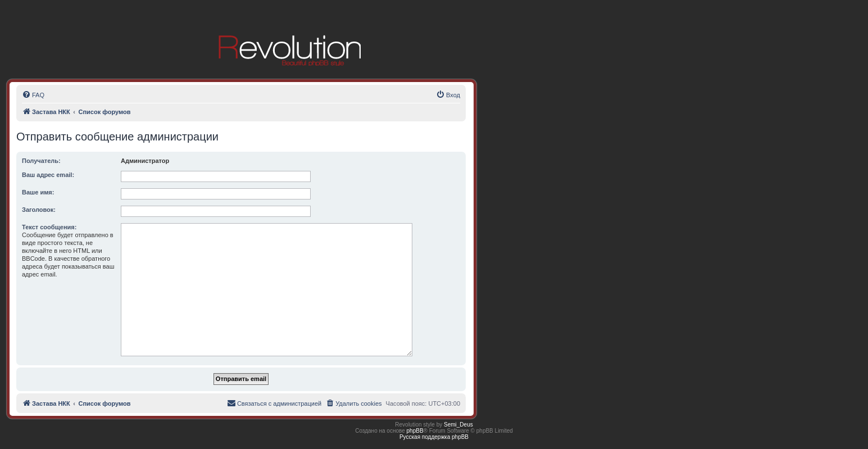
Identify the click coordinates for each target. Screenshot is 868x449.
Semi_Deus (458, 425)
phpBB (415, 431)
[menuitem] (33, 95)
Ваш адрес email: (48, 175)
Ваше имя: (38, 192)
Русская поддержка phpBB (434, 437)
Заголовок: (39, 210)
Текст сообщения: (49, 227)
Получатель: (41, 161)
